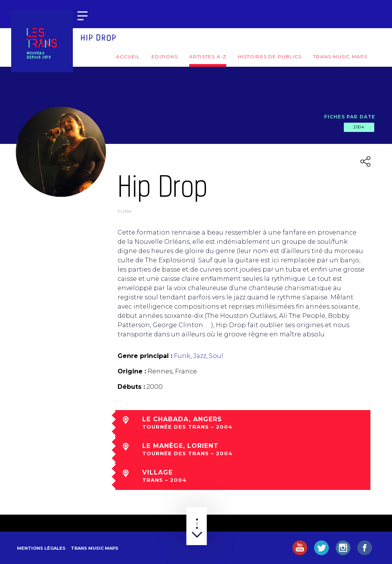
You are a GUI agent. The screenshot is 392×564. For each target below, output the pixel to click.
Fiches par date (350, 117)
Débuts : (131, 387)
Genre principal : (145, 356)
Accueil (128, 57)
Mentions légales (41, 548)
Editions (165, 57)
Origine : (132, 371)
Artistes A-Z (208, 57)
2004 (359, 127)
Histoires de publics (270, 57)
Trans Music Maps (340, 57)
